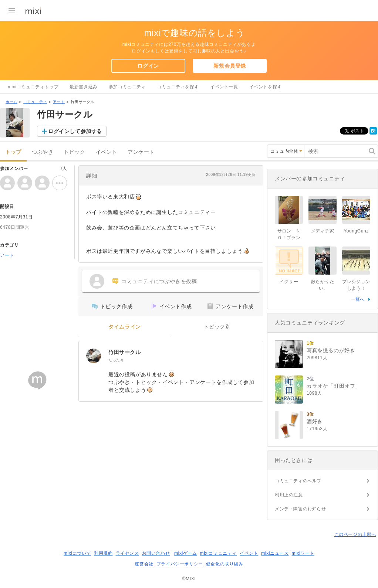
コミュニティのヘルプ (298, 481)
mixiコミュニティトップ (33, 87)
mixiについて (77, 553)
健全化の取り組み (225, 564)
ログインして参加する (75, 131)
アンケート (141, 152)
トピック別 (217, 327)
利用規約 (103, 553)
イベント (107, 152)
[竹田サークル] (94, 356)
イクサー (289, 282)
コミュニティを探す (178, 87)
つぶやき (43, 152)
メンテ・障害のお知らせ (301, 509)
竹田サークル (125, 352)
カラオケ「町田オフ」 (334, 386)
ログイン (148, 66)
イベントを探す (266, 87)
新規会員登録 (230, 66)
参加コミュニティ (127, 87)
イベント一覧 (224, 87)
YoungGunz (356, 231)
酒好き (315, 421)
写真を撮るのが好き (331, 350)
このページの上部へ (355, 534)
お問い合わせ (156, 553)
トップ (13, 152)
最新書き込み (84, 87)
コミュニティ (35, 102)
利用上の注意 (289, 495)
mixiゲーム (186, 553)
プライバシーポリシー (180, 564)
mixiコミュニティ (218, 553)
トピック (74, 152)
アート (59, 102)
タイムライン (125, 327)
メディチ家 (323, 231)
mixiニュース (275, 553)
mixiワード (303, 553)
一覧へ (358, 299)
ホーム (11, 102)
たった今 (116, 360)
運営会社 (144, 564)
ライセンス (127, 553)
